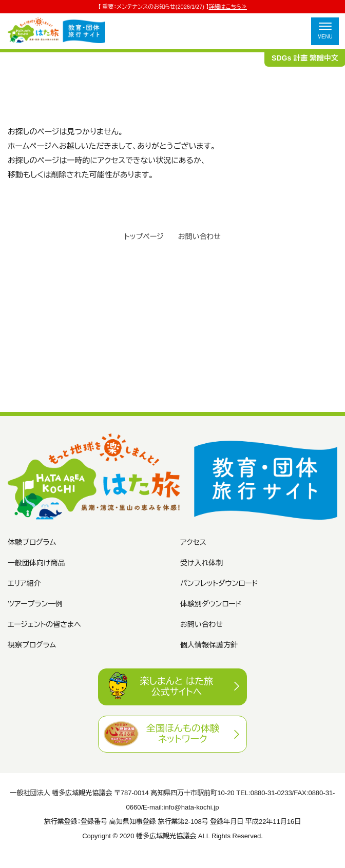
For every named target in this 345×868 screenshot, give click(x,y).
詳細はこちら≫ (228, 7)
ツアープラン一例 (35, 604)
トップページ (144, 236)
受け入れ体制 (202, 563)
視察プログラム (32, 645)
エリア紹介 (24, 583)
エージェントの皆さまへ (44, 624)
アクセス (193, 542)
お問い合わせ (199, 236)
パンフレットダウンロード (219, 583)
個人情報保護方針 (209, 645)
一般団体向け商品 (36, 563)
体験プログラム (32, 542)
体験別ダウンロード (211, 604)
